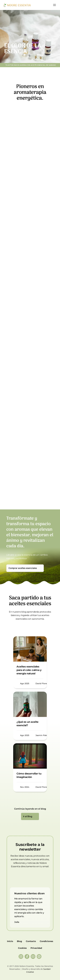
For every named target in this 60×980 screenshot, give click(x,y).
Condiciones (46, 941)
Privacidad (36, 948)
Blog (19, 941)
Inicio (10, 941)
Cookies (22, 948)
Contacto (31, 941)
